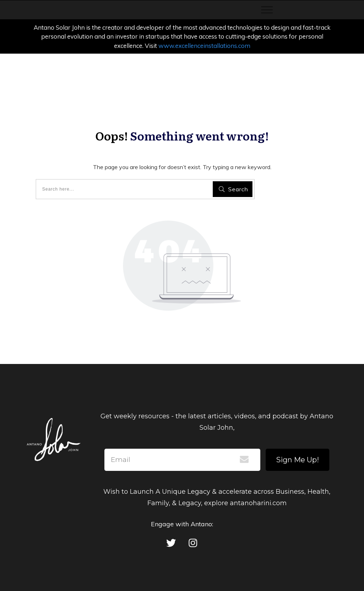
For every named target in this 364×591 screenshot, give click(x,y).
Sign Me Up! (297, 460)
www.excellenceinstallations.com (204, 46)
